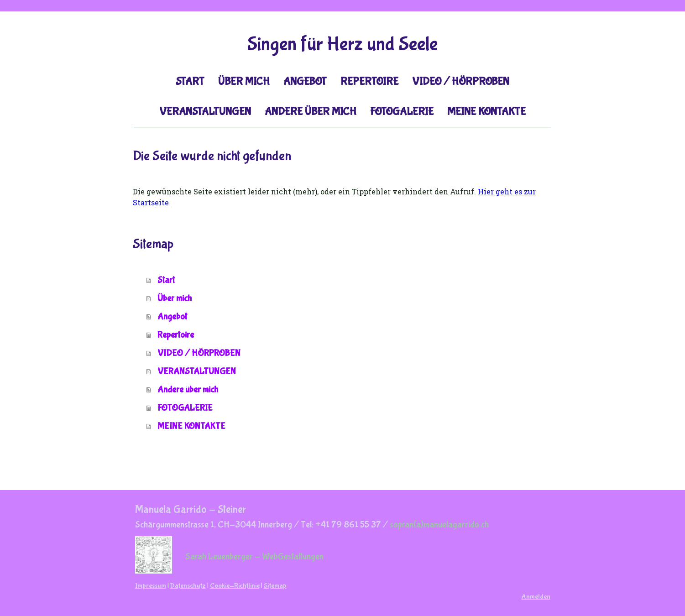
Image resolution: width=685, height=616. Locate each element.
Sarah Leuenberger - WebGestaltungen (254, 556)
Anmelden (536, 597)
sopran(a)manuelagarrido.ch (439, 525)
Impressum (151, 586)
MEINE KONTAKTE (486, 112)
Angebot (305, 81)
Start (190, 81)
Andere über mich (311, 112)
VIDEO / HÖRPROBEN (461, 81)
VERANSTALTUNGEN (205, 112)
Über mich (244, 81)
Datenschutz (188, 586)
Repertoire (369, 81)
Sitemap (275, 586)
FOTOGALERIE (402, 112)
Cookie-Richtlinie (235, 586)
